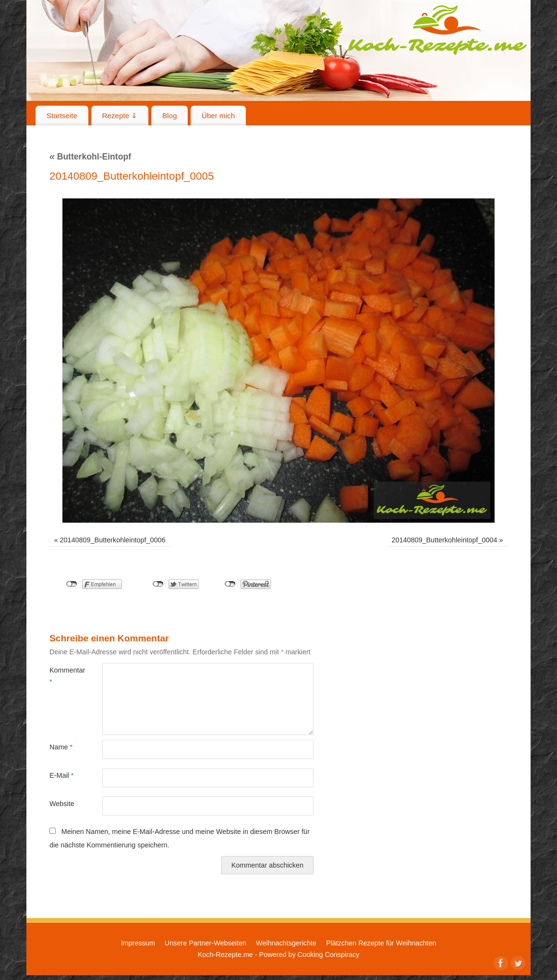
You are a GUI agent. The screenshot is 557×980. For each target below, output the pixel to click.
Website (62, 804)
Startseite (62, 116)
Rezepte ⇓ (120, 116)
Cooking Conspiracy (329, 955)
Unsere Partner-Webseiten (206, 943)
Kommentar (63, 676)
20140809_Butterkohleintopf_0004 (444, 540)
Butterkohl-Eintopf (90, 157)
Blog (170, 116)
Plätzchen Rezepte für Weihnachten (381, 943)
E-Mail (61, 775)
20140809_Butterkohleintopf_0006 (113, 540)
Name (61, 747)
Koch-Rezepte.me (437, 30)
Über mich (218, 116)
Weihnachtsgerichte (286, 943)
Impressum (138, 943)
